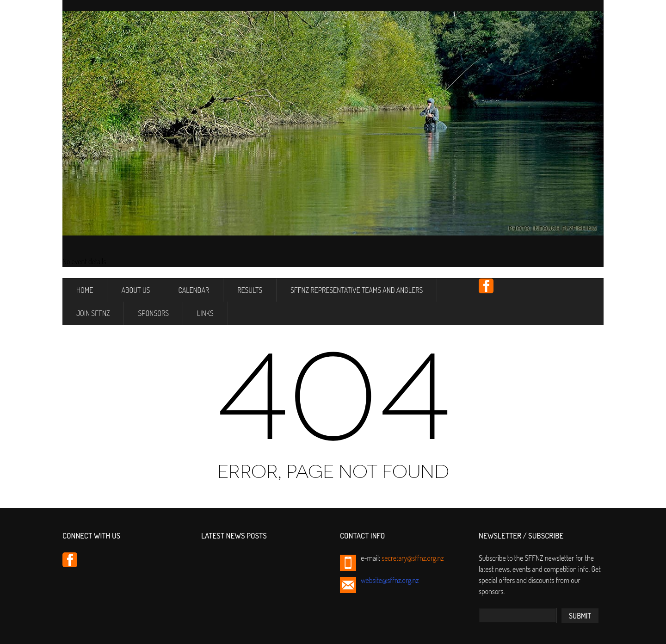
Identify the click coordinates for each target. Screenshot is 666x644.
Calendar (194, 290)
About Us (136, 290)
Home (85, 290)
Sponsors (153, 313)
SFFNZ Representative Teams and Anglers (357, 290)
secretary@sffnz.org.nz (413, 558)
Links (205, 313)
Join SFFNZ (93, 313)
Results (250, 290)
